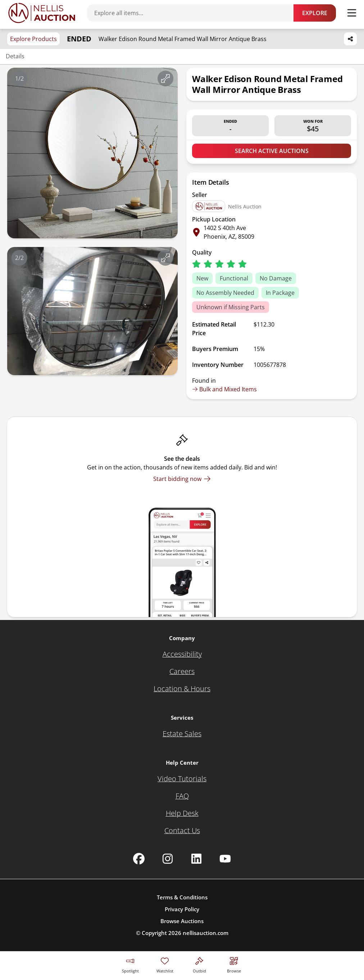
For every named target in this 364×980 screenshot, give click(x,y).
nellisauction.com (206, 933)
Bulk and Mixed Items (224, 389)
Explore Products (33, 39)
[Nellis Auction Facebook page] (139, 859)
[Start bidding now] (182, 479)
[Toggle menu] (352, 13)
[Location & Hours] (182, 689)
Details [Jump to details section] (15, 56)
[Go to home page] (42, 13)
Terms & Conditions (182, 897)
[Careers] (182, 671)
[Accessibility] (182, 654)
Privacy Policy (182, 909)
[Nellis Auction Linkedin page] (196, 859)
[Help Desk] (182, 813)
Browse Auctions (182, 921)
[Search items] (194, 13)
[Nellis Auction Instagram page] (168, 859)
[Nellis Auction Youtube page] (225, 859)
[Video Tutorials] (182, 779)
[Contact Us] (182, 831)
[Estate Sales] (182, 734)
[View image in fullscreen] (165, 78)
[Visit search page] (234, 964)
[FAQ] (182, 796)
